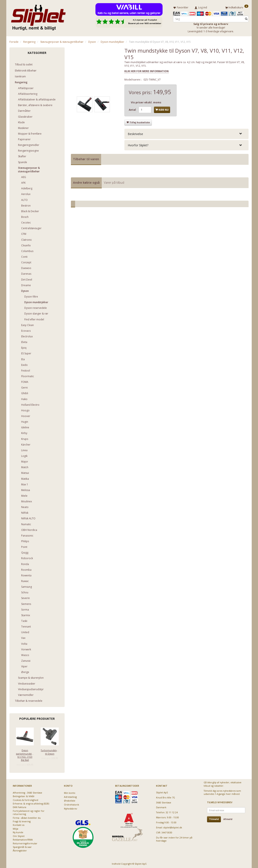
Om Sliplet (19, 835)
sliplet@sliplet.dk (173, 827)
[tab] (186, 133)
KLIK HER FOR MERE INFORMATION (147, 70)
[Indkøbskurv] (237, 7)
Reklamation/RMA (23, 839)
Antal (133, 109)
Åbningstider (20, 850)
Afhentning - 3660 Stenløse (27, 792)
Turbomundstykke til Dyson (50, 751)
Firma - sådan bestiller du (27, 817)
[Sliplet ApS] (38, 16)
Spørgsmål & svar (22, 846)
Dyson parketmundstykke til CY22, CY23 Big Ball (25, 754)
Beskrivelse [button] (135, 133)
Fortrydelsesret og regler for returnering (29, 812)
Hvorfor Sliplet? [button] (138, 144)
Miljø (16, 828)
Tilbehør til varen (86, 158)
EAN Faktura (20, 806)
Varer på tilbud (114, 182)
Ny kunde (18, 832)
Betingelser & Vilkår (24, 795)
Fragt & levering (22, 821)
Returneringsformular (25, 843)
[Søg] (246, 18)
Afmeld (228, 818)
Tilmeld (214, 818)
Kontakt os (19, 824)
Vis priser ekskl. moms (146, 102)
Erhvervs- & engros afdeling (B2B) (31, 803)
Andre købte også (86, 182)
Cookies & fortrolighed (25, 799)
